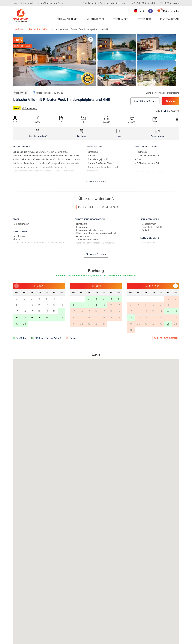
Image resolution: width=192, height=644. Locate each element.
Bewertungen (158, 133)
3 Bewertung (30, 108)
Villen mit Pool (95, 19)
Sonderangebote (169, 19)
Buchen (170, 101)
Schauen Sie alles (96, 181)
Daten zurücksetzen (167, 338)
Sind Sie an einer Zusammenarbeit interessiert (105, 3)
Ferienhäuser (120, 19)
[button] (175, 286)
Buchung (82, 133)
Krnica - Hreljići (43, 93)
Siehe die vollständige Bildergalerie (163, 93)
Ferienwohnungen (68, 19)
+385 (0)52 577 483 (145, 3)
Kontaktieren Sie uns (145, 101)
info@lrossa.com (171, 3)
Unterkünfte (144, 19)
